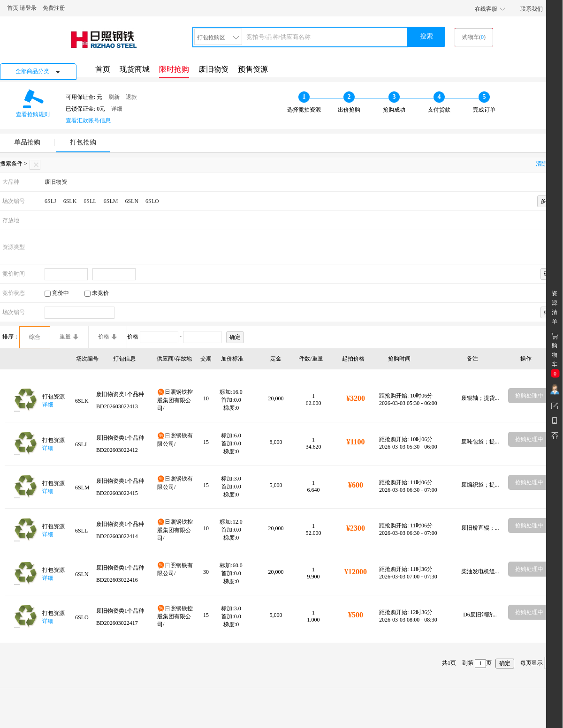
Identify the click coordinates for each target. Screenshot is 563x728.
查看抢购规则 (33, 103)
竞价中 (57, 293)
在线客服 (486, 9)
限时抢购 (174, 69)
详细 (117, 109)
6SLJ (50, 201)
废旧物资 (213, 69)
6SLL (90, 201)
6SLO (152, 201)
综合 (35, 337)
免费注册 (54, 8)
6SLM (111, 201)
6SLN (132, 201)
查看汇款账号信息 (88, 120)
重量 (69, 337)
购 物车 (555, 355)
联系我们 (532, 9)
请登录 (28, 8)
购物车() (474, 37)
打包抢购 (83, 142)
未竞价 (97, 293)
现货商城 (135, 69)
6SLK (70, 201)
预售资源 (253, 69)
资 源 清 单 (555, 307)
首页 (13, 8)
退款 (131, 97)
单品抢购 (27, 142)
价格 (108, 337)
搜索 (426, 36)
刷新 (114, 97)
